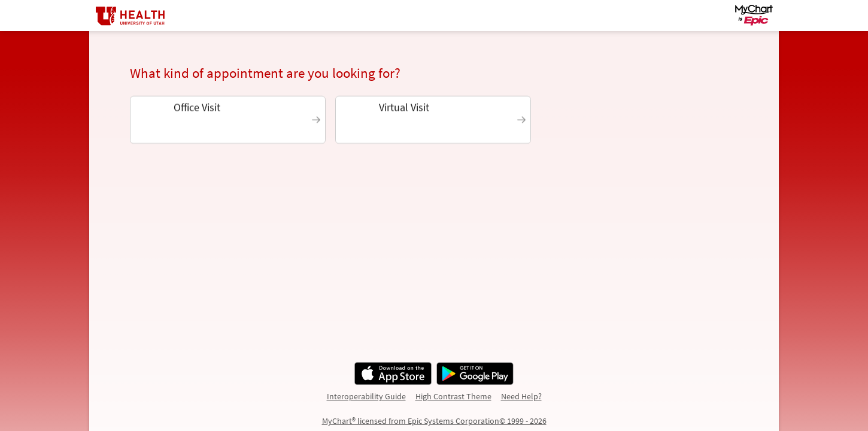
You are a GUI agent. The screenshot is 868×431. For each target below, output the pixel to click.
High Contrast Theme (453, 396)
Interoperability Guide (366, 396)
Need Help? (521, 396)
